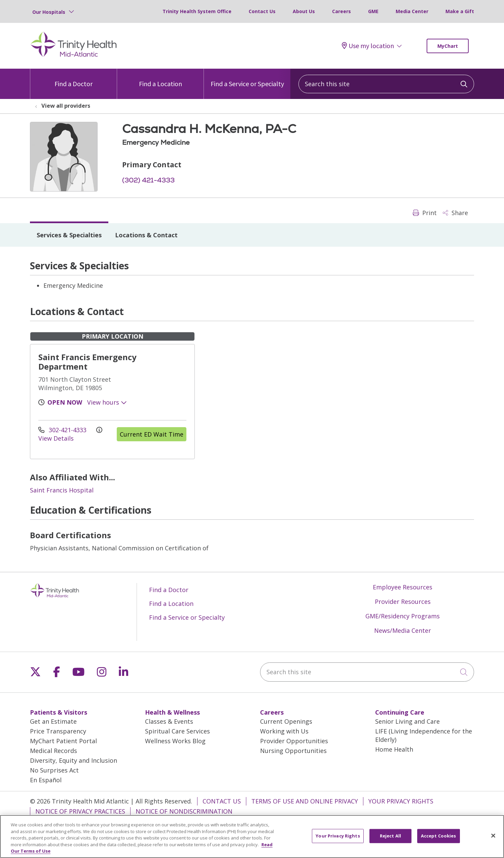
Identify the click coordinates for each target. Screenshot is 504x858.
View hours (107, 402)
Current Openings (286, 721)
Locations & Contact (146, 235)
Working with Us (284, 731)
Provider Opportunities (294, 741)
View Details (70, 435)
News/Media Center (403, 630)
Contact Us (262, 11)
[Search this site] (386, 84)
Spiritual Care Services (177, 731)
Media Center (412, 11)
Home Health (394, 749)
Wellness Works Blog (175, 741)
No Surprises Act (54, 770)
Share (455, 213)
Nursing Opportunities (293, 751)
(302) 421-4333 (148, 180)
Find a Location (160, 78)
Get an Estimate (53, 721)
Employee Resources (403, 587)
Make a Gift (460, 11)
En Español (46, 780)
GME (373, 11)
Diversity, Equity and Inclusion (74, 760)
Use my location (368, 46)
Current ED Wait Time (152, 434)
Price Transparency (58, 731)
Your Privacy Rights (401, 801)
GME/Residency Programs (403, 616)
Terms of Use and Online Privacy (305, 801)
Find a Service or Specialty (247, 78)
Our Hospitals (49, 12)
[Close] (493, 839)
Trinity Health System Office (197, 11)
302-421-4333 (63, 430)
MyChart (448, 46)
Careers (341, 11)
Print (425, 213)
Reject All (390, 839)
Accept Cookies (439, 839)
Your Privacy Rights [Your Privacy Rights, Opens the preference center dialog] (338, 839)
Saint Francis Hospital (62, 490)
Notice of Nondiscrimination (184, 811)
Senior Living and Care (407, 721)
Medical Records (53, 751)
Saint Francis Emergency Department (87, 362)
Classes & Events (169, 721)
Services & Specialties (69, 235)
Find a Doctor (74, 78)
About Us (304, 11)
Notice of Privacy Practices (80, 811)
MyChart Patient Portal (63, 741)
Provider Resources (403, 602)
